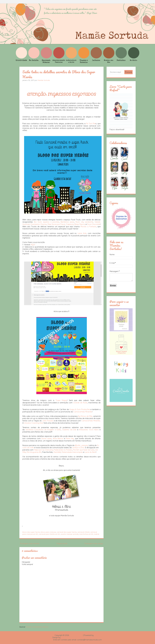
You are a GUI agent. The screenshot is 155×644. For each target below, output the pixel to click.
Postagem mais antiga (94, 544)
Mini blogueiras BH (34, 452)
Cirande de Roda (80, 403)
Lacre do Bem (90, 452)
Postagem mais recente (30, 544)
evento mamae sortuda (70, 534)
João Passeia (48, 421)
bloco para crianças (48, 532)
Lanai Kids (82, 233)
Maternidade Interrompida (72, 452)
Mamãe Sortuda (44, 80)
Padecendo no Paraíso (63, 450)
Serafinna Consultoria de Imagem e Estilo (43, 430)
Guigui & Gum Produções (80, 409)
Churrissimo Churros (39, 224)
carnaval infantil (83, 532)
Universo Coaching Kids (34, 423)
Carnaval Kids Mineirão (83, 412)
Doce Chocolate (94, 224)
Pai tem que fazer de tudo (84, 450)
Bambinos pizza (67, 222)
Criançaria (49, 450)
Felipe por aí (39, 450)
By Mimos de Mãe (85, 416)
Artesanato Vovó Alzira (89, 430)
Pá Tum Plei (91, 124)
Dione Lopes (47, 438)
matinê (97, 534)
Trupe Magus (61, 400)
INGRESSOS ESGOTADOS (72, 94)
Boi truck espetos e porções (47, 222)
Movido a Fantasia (88, 227)
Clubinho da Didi (69, 430)
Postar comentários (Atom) (37, 627)
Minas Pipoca (80, 224)
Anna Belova (58, 438)
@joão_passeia (81, 445)
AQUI (33, 245)
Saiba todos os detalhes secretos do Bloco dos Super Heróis (59, 74)
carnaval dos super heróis (67, 532)
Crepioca (70, 224)
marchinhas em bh (86, 534)
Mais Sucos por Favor (56, 224)
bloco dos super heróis (31, 532)
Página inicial (62, 544)
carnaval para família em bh (49, 534)
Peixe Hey (70, 438)
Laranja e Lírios (78, 448)
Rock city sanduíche (84, 222)
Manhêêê (57, 452)
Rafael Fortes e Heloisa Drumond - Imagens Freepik (82, 637)
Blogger (97, 635)
